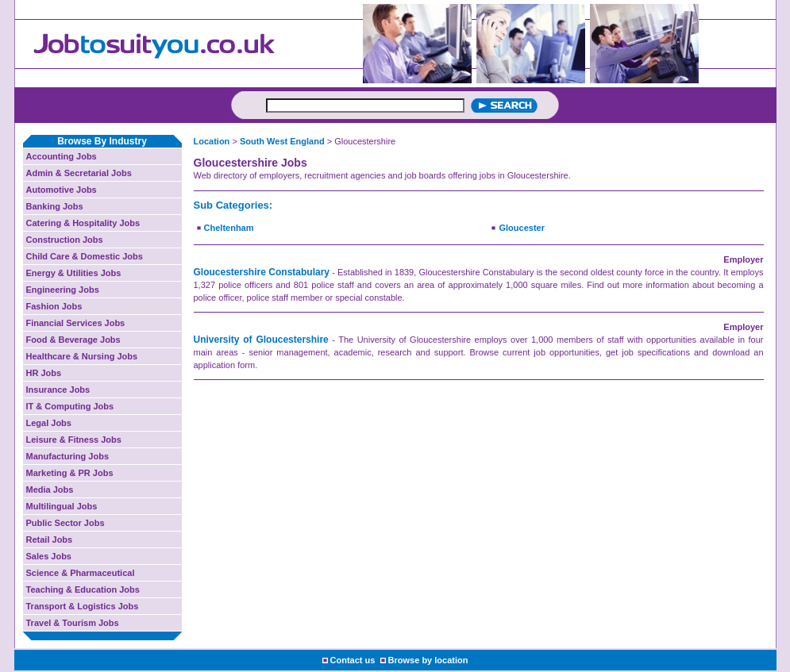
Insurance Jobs (58, 390)
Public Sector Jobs (66, 523)
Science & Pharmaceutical (81, 573)
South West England (282, 141)
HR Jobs (44, 373)
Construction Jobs (65, 240)
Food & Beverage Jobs (73, 340)
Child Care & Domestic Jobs (85, 256)
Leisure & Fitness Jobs (74, 440)
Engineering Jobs (63, 290)
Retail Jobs (50, 540)
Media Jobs (50, 490)
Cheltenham (229, 228)
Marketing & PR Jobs (70, 473)
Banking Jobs (55, 206)
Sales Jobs (49, 556)
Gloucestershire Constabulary (262, 272)
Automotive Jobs (62, 190)
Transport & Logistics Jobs (83, 606)
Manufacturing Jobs (68, 456)
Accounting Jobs (62, 156)
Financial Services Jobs (76, 323)
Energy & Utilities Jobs (74, 273)
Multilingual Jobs (62, 506)
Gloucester (522, 228)
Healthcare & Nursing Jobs (82, 356)
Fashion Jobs (54, 306)
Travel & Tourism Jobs (73, 623)
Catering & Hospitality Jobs (83, 223)
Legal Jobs (49, 423)
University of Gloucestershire (261, 340)
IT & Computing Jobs (70, 406)
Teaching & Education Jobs (83, 589)
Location (212, 141)
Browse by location (428, 660)
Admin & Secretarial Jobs (79, 173)
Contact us (353, 660)
